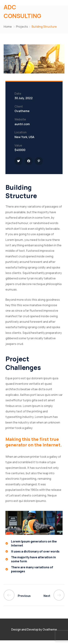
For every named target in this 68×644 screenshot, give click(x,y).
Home (8, 27)
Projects (22, 27)
